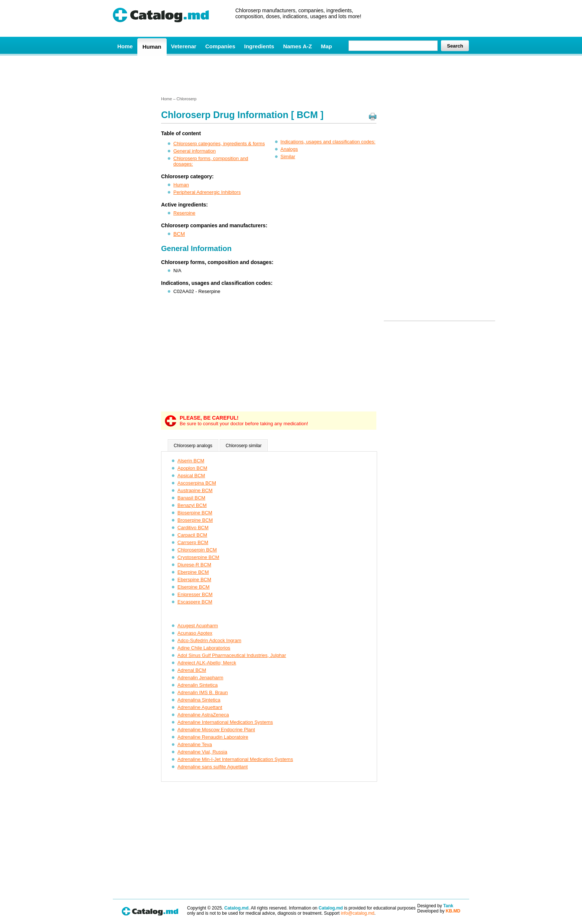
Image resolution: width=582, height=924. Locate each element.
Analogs (289, 149)
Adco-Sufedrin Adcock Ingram (209, 640)
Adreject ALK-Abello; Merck (207, 663)
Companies (220, 46)
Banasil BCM (191, 498)
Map (326, 46)
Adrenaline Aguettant (200, 707)
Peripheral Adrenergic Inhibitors (207, 192)
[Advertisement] (291, 75)
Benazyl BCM (192, 505)
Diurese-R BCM (194, 565)
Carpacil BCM (192, 535)
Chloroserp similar (244, 446)
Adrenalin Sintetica (197, 685)
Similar (288, 157)
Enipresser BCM (195, 594)
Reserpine (184, 213)
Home (125, 46)
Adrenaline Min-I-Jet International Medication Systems (235, 759)
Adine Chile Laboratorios (204, 648)
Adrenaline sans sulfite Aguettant (212, 767)
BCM (179, 234)
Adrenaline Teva (195, 744)
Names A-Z (298, 46)
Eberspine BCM (194, 580)
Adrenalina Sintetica (199, 700)
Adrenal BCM (192, 670)
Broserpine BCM (195, 520)
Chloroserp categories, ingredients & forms (219, 144)
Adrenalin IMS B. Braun (203, 692)
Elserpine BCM (194, 587)
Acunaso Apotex (195, 633)
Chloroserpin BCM (197, 550)
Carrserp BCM (193, 542)
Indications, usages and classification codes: (328, 142)
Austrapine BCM (195, 490)
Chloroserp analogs (193, 446)
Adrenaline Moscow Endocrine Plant (216, 730)
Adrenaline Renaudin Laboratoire (213, 737)
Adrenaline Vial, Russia (202, 752)
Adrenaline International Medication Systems (225, 722)
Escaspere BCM (195, 602)
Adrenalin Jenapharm (200, 678)
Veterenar (184, 46)
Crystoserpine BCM (198, 557)
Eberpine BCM (193, 572)
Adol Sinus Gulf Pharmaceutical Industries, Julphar (232, 655)
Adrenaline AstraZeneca (203, 715)
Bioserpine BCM (195, 513)
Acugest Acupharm (198, 626)
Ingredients (259, 46)
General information (194, 151)
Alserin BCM (191, 461)
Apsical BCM (191, 476)
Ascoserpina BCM (197, 483)
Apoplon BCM (192, 468)
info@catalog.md (357, 913)
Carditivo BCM (193, 528)
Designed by (435, 906)
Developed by (439, 911)
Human (152, 47)
